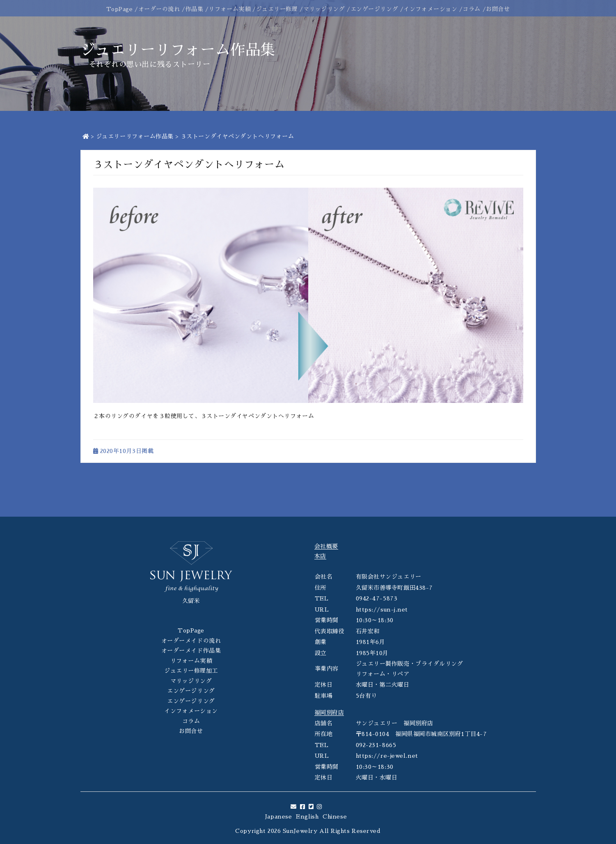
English (307, 816)
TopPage (120, 9)
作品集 (195, 9)
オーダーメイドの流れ (191, 641)
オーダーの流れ (159, 9)
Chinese (335, 816)
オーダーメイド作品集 (191, 651)
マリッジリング (324, 9)
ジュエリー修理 (277, 9)
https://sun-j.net (382, 609)
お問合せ (498, 9)
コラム (472, 9)
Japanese (278, 816)
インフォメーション (430, 9)
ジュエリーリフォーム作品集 (135, 136)
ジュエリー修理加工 (191, 671)
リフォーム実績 (229, 9)
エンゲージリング (374, 9)
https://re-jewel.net (387, 756)
